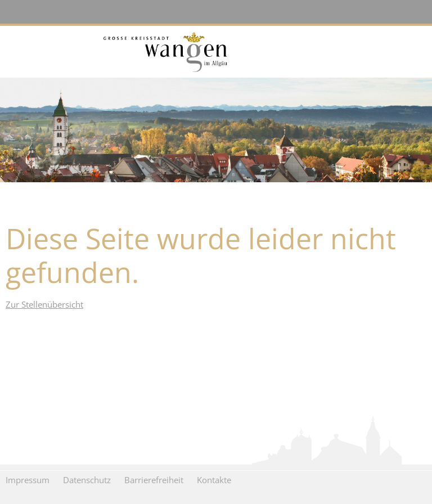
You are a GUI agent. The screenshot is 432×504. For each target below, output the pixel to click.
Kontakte (214, 480)
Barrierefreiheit (154, 480)
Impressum (28, 480)
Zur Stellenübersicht (44, 304)
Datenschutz (87, 480)
